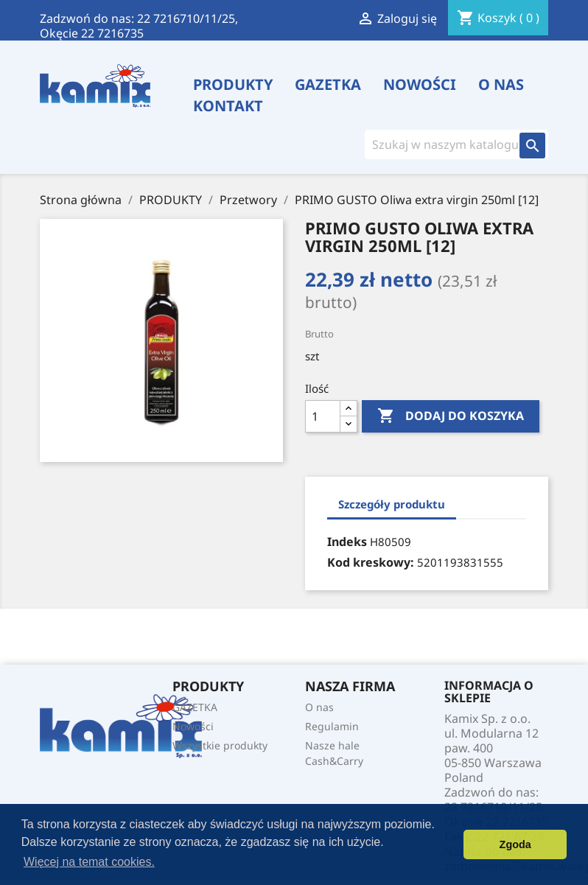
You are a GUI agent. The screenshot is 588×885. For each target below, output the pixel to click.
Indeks (347, 542)
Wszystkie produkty (220, 745)
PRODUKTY (233, 85)
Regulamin (332, 726)
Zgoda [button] (515, 844)
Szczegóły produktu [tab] (392, 504)
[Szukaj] (447, 144)
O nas (501, 85)
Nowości (420, 85)
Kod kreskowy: (371, 562)
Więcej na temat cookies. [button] (89, 862)
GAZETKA (328, 85)
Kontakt (228, 106)
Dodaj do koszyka (451, 416)
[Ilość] (323, 416)
